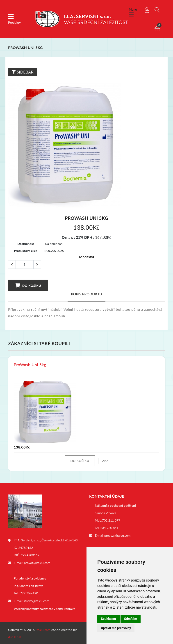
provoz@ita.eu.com (37, 563)
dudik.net (15, 636)
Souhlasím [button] (108, 619)
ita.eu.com (43, 629)
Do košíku (28, 285)
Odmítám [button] (131, 619)
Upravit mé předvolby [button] (116, 628)
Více (106, 461)
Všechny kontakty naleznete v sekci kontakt (44, 608)
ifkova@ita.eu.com (37, 601)
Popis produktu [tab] (87, 294)
